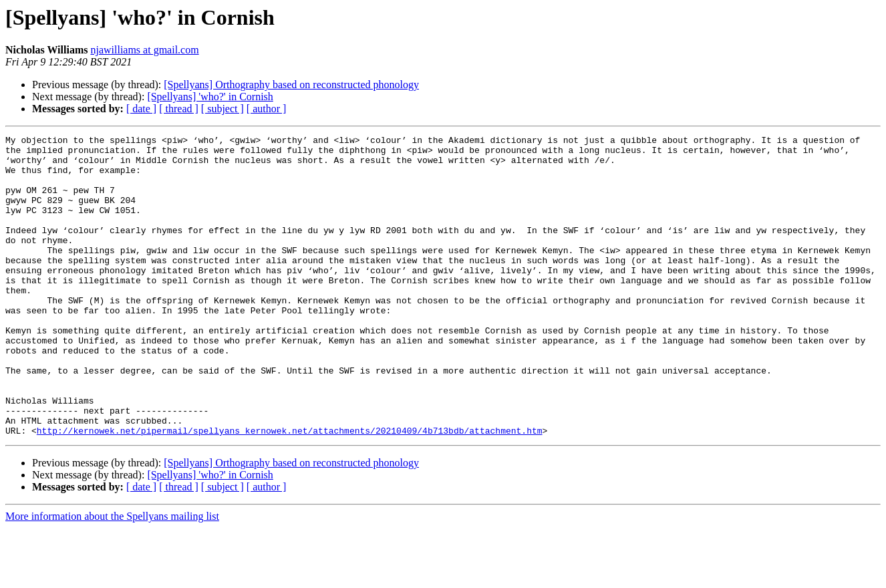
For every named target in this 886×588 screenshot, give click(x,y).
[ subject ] (223, 109)
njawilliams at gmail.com (144, 50)
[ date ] (141, 109)
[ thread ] (179, 109)
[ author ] (267, 109)
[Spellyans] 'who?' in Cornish (210, 97)
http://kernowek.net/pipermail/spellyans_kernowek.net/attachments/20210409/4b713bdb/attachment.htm (290, 490)
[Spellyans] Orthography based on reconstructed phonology (291, 85)
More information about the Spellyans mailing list (112, 576)
